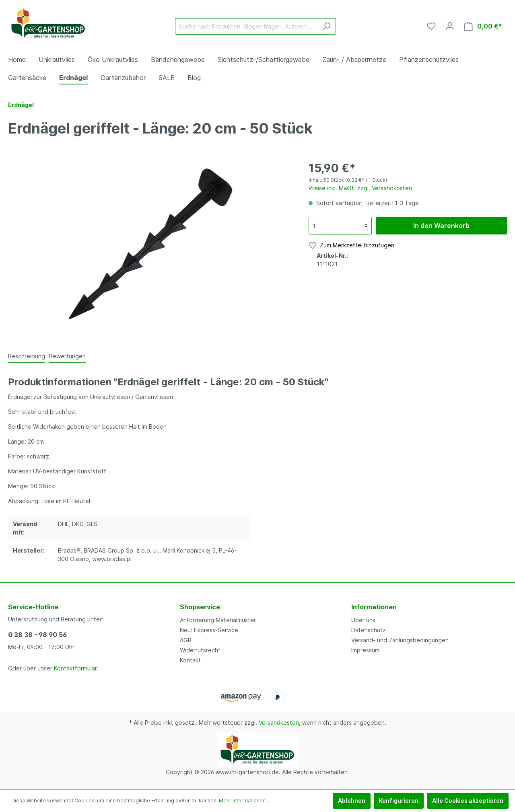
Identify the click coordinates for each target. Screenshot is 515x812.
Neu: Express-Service (209, 630)
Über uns (363, 620)
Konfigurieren (399, 801)
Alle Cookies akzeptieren (468, 801)
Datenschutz (369, 630)
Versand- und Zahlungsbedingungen (400, 640)
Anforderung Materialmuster (218, 620)
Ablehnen (352, 801)
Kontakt (190, 660)
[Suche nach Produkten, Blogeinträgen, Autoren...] (246, 26)
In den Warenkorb (441, 226)
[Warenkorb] (483, 26)
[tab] (27, 356)
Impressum (365, 650)
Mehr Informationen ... (245, 801)
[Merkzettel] (431, 26)
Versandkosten (279, 723)
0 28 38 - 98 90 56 (37, 635)
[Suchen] (327, 26)
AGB (186, 640)
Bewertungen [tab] (67, 356)
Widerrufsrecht (200, 650)
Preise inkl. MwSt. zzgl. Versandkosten (360, 188)
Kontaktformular (75, 668)
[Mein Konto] (450, 26)
